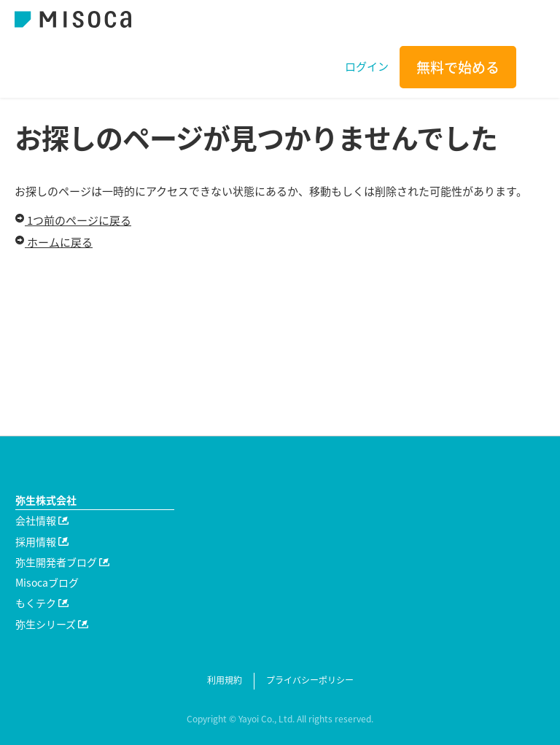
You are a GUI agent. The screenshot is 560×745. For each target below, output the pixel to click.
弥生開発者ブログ (62, 562)
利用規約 (225, 680)
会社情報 (42, 520)
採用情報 (42, 541)
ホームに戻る (54, 242)
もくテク (42, 603)
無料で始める (458, 67)
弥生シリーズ (52, 624)
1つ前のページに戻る (73, 220)
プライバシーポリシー (310, 680)
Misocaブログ (47, 582)
